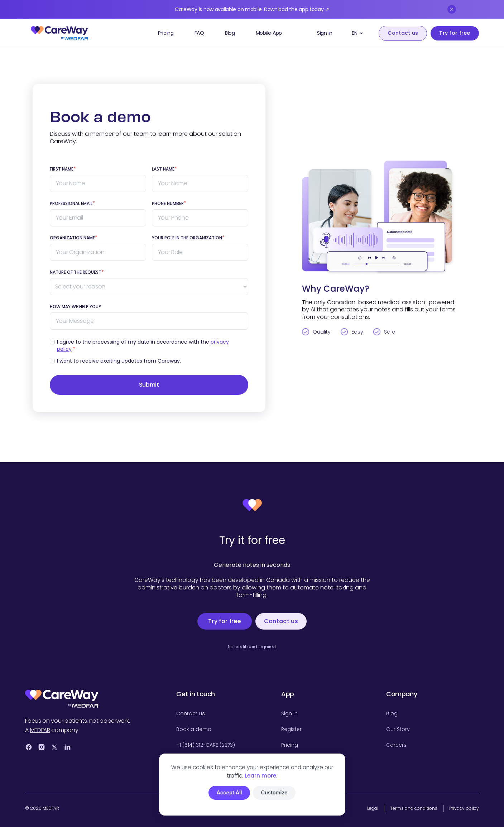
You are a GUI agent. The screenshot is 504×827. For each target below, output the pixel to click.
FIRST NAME (63, 169)
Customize (274, 792)
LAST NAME (164, 169)
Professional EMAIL (72, 204)
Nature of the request (77, 272)
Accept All (229, 792)
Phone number (169, 204)
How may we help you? (75, 307)
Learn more (260, 776)
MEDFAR (40, 730)
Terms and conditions (414, 808)
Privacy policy (464, 808)
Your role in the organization (188, 238)
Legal (373, 808)
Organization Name (74, 238)
